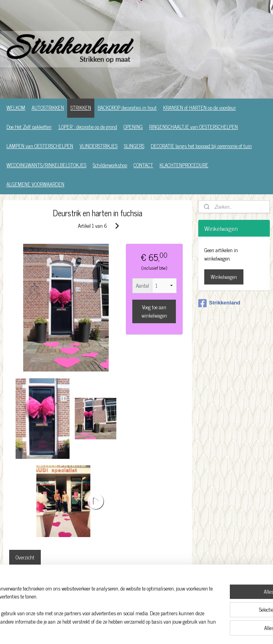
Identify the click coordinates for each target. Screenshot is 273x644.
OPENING (133, 127)
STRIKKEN (81, 108)
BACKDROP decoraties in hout (127, 108)
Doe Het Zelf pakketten (29, 127)
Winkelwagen (224, 277)
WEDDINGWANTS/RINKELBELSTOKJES (46, 165)
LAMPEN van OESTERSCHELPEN (40, 146)
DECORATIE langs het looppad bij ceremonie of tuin (201, 146)
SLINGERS (134, 146)
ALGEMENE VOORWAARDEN (35, 184)
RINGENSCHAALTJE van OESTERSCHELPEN (193, 127)
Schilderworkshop (110, 165)
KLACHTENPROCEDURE (184, 165)
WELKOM (16, 108)
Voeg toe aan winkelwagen (154, 311)
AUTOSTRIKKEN (48, 108)
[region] (84, 606)
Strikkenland (219, 303)
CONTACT (143, 165)
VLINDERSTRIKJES (99, 146)
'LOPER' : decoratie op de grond (88, 127)
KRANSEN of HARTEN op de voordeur (199, 108)
